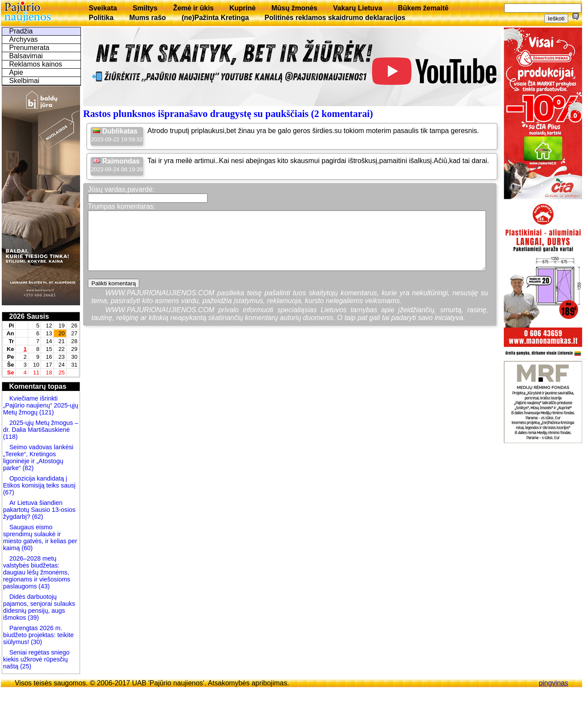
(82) (28, 468)
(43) (44, 586)
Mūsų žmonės (295, 8)
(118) (10, 437)
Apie (16, 72)
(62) (37, 517)
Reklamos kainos (36, 64)
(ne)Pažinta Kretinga (215, 18)
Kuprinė (242, 8)
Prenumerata (29, 48)
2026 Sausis (29, 316)
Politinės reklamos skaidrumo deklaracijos (335, 18)
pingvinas (553, 683)
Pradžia (21, 31)
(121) (47, 412)
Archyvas (23, 39)
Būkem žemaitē (423, 8)
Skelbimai (24, 81)
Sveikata (103, 8)
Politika (101, 18)
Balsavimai (26, 56)
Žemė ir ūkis (193, 8)
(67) (9, 492)
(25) (25, 666)
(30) (36, 642)
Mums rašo (147, 18)
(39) (33, 618)
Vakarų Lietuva (357, 8)
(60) (26, 548)
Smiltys (145, 8)
